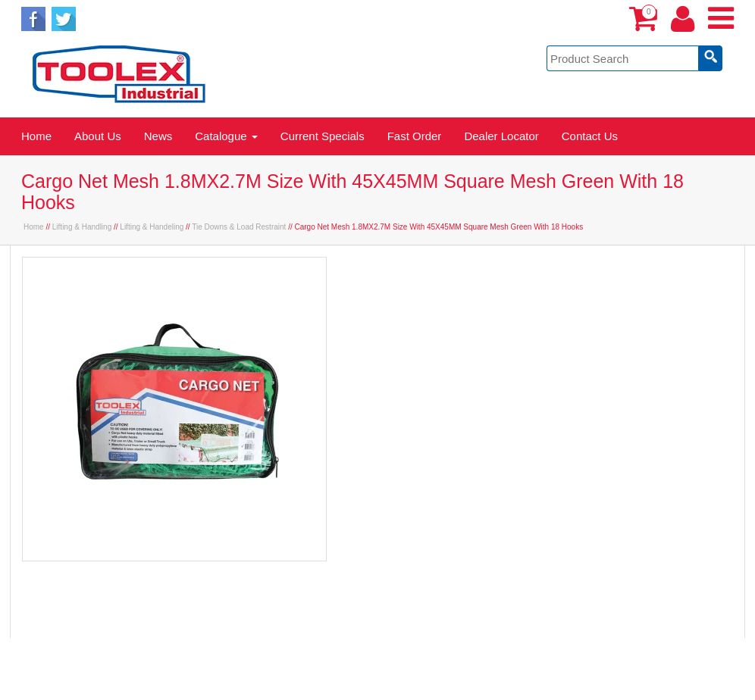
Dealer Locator (501, 136)
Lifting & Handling (82, 227)
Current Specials (323, 136)
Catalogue (226, 136)
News (158, 136)
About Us (98, 136)
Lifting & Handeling (152, 227)
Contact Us (590, 136)
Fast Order (415, 136)
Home (36, 136)
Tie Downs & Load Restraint (239, 227)
